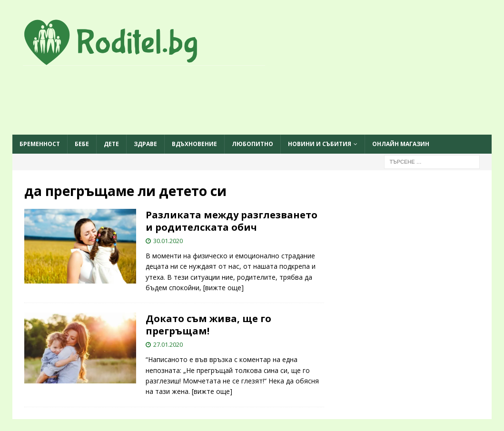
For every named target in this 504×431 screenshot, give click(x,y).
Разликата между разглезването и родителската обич (232, 221)
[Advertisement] (252, 101)
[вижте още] (223, 288)
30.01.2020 (168, 241)
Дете (111, 144)
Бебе (82, 144)
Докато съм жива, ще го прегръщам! (208, 325)
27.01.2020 (168, 344)
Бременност (40, 144)
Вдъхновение (194, 144)
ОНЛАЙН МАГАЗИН (401, 144)
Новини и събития (320, 144)
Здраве (145, 144)
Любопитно (252, 144)
